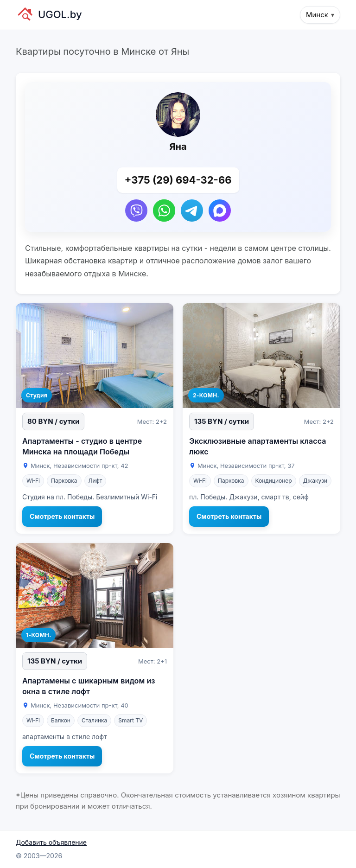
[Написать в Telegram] (192, 211)
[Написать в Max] (220, 211)
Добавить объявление (51, 842)
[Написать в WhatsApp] (164, 211)
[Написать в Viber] (136, 211)
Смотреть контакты (62, 516)
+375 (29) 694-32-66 (178, 180)
